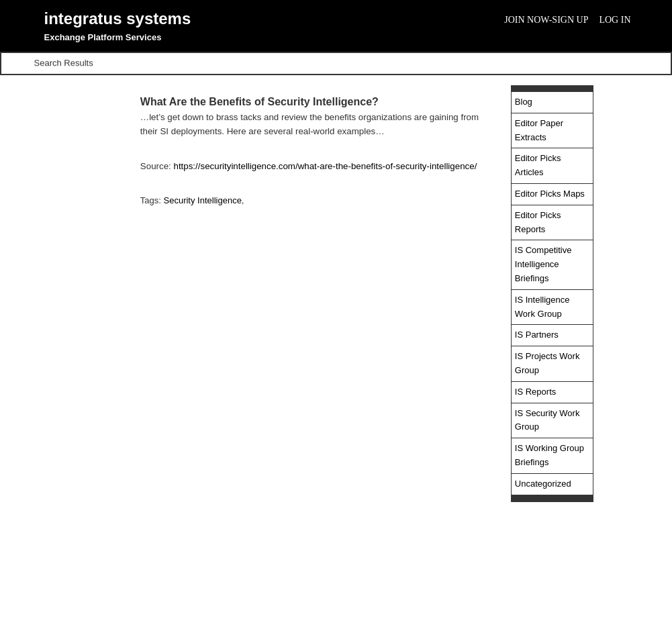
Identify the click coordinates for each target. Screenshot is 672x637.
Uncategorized (543, 484)
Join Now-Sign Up (546, 20)
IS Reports (535, 392)
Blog (524, 102)
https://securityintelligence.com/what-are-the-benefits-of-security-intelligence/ (325, 166)
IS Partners (537, 335)
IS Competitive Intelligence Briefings (543, 264)
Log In (615, 20)
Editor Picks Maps (550, 194)
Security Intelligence (203, 200)
